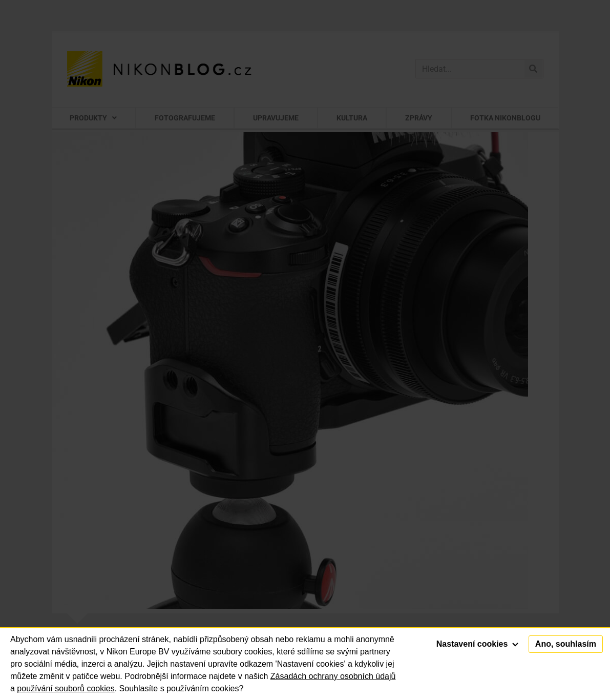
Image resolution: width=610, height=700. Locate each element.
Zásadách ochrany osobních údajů (333, 676)
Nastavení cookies (477, 644)
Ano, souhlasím (566, 644)
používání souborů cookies (66, 688)
